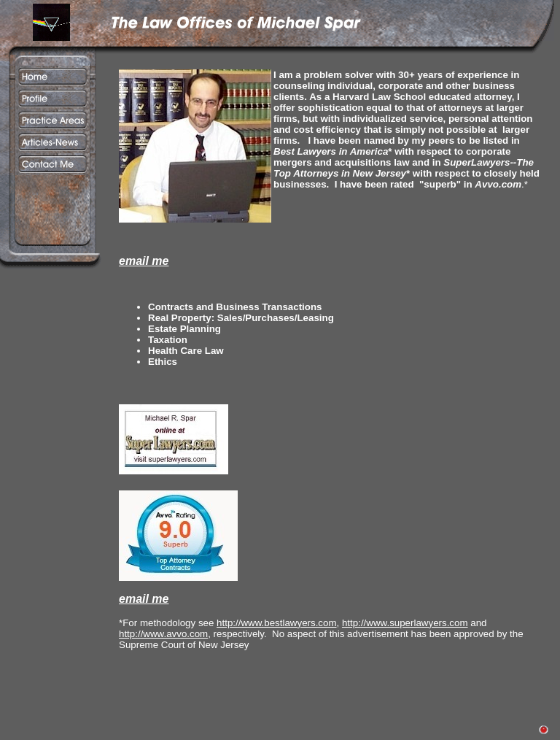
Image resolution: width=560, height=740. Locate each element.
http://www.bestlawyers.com (276, 623)
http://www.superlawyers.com (405, 623)
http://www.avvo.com (163, 634)
